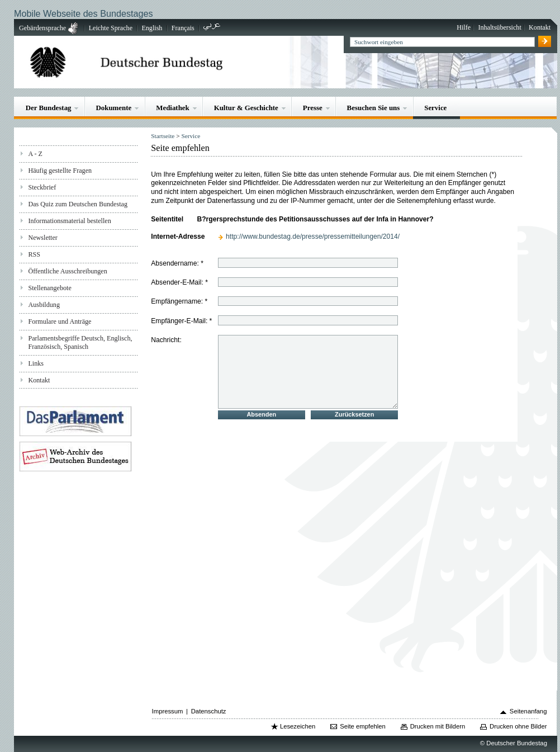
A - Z (35, 154)
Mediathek (173, 108)
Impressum (168, 711)
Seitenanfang (528, 711)
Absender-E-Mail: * (179, 282)
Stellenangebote (49, 288)
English (152, 28)
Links (36, 363)
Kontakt (540, 27)
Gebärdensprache (42, 28)
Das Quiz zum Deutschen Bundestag (78, 204)
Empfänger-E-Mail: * (181, 321)
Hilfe (464, 27)
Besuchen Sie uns (374, 108)
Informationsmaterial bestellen (69, 221)
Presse (313, 108)
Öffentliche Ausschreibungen (67, 271)
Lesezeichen (298, 726)
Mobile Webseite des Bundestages (83, 13)
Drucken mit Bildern (438, 726)
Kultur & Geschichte (246, 108)
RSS (34, 254)
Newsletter (42, 238)
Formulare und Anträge (60, 321)
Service (435, 108)
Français (183, 28)
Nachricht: (166, 339)
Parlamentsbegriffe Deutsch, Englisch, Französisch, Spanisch (80, 342)
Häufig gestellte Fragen (60, 171)
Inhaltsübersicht (499, 27)
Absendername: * (177, 263)
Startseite (163, 136)
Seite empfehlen (363, 726)
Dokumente (113, 108)
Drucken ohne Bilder (518, 726)
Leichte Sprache (111, 28)
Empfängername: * (179, 301)
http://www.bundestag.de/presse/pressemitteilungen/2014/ (313, 237)
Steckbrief (42, 187)
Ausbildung (44, 305)
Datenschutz (209, 711)
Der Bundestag (49, 108)
